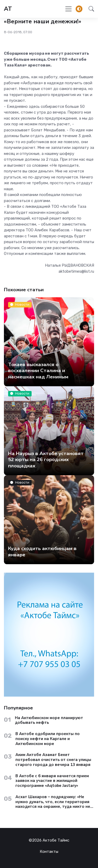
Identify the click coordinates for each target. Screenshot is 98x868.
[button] (90, 9)
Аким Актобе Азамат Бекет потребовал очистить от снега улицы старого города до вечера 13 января (53, 760)
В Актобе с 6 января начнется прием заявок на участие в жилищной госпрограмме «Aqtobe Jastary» (52, 781)
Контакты (49, 852)
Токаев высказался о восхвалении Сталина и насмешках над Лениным (38, 370)
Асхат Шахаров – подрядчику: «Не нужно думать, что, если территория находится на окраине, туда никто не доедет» (53, 802)
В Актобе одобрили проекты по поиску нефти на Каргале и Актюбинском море (48, 739)
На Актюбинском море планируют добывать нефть (49, 720)
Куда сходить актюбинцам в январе (42, 551)
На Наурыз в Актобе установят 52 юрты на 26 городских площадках (46, 459)
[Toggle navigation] (68, 9)
